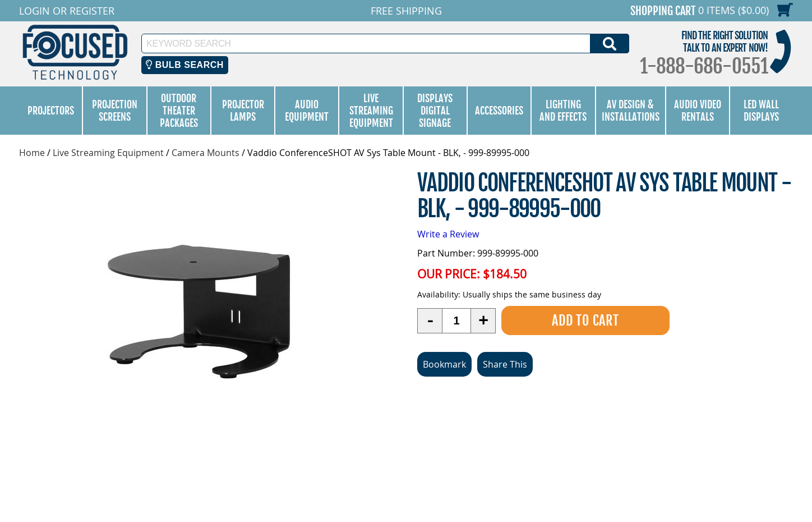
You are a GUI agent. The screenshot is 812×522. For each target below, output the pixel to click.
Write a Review (448, 234)
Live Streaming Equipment (371, 111)
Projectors (51, 111)
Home (32, 153)
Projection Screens (115, 111)
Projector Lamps (243, 111)
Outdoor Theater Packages (179, 111)
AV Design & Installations (631, 111)
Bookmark (444, 364)
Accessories (499, 111)
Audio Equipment (307, 111)
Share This (505, 364)
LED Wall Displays (761, 111)
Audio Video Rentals (698, 111)
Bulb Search (185, 65)
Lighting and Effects (563, 111)
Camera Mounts (206, 153)
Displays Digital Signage (435, 111)
